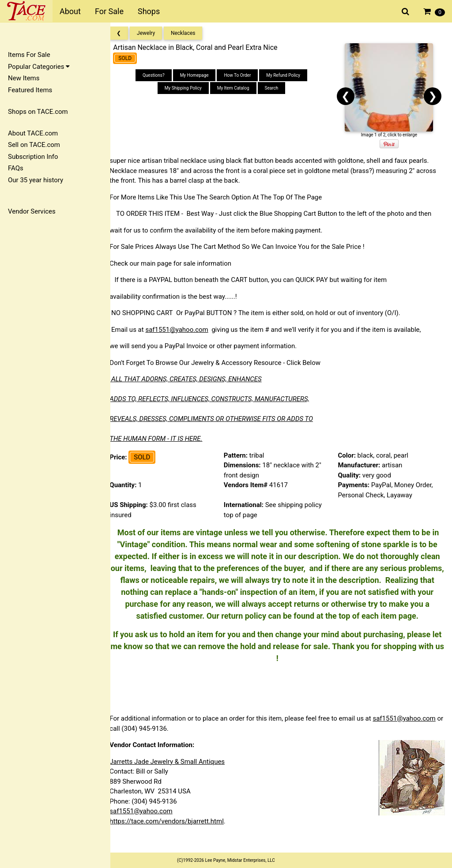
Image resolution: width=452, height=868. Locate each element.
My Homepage (199, 75)
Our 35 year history (36, 180)
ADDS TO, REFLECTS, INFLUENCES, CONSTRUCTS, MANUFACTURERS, (217, 399)
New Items (24, 78)
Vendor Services (32, 211)
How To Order (243, 75)
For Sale (109, 11)
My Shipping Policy (188, 88)
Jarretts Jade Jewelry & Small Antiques (175, 774)
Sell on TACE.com (34, 145)
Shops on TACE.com (38, 112)
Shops (149, 11)
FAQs (16, 168)
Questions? (159, 75)
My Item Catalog (238, 88)
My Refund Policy (288, 75)
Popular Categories (39, 67)
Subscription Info (33, 157)
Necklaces (191, 33)
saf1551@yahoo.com (185, 330)
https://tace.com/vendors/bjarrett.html (175, 833)
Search (277, 88)
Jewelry (154, 33)
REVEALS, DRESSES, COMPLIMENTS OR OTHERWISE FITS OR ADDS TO (219, 419)
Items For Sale (29, 55)
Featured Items (30, 90)
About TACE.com (33, 133)
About (70, 11)
